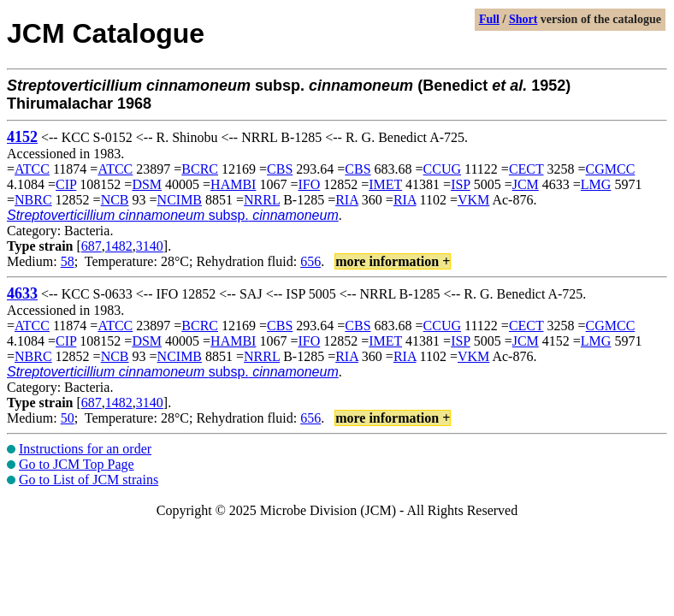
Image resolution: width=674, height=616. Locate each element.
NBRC (33, 200)
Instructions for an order (85, 449)
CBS (280, 169)
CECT (526, 169)
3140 (150, 246)
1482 (119, 246)
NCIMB (180, 200)
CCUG (442, 169)
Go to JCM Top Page (77, 464)
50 (68, 418)
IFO (309, 184)
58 (68, 261)
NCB (115, 200)
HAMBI (233, 184)
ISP (461, 184)
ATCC (32, 169)
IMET (385, 184)
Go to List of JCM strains (89, 480)
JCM (526, 184)
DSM (147, 184)
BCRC (200, 169)
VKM (473, 200)
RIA (347, 200)
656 (310, 261)
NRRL (262, 200)
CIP (66, 184)
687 (92, 246)
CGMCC (611, 169)
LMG (596, 184)
